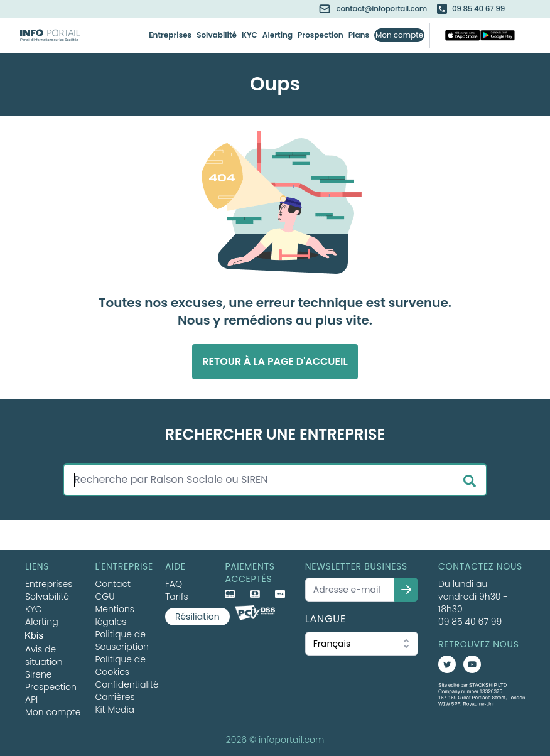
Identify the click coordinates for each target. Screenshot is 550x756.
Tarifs (177, 597)
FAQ (174, 584)
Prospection (321, 35)
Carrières (115, 697)
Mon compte (399, 35)
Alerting (278, 35)
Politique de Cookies (120, 666)
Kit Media (115, 710)
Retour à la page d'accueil (275, 361)
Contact (113, 584)
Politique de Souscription (121, 640)
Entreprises (170, 35)
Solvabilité (217, 35)
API (31, 699)
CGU (105, 597)
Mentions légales (115, 615)
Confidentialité (127, 684)
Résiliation (197, 617)
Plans (359, 35)
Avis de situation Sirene (44, 662)
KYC (250, 35)
